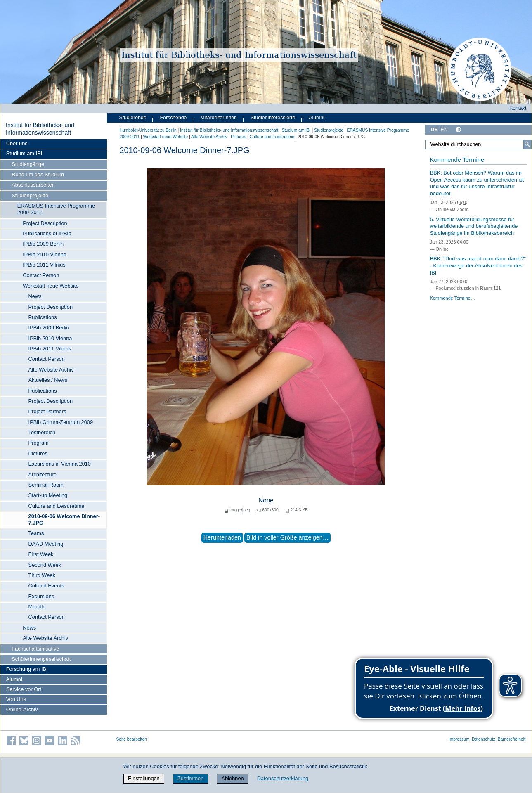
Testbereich (42, 432)
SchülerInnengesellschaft (41, 659)
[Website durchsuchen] (478, 144)
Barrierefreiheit (512, 739)
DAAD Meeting (46, 544)
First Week (41, 554)
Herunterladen (222, 537)
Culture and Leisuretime (57, 506)
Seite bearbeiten (132, 739)
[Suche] (527, 144)
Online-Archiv (22, 709)
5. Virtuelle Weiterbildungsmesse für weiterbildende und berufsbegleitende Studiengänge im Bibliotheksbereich (474, 226)
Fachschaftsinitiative (35, 649)
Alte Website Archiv (51, 370)
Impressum (459, 739)
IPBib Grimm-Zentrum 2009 (61, 422)
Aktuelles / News (48, 380)
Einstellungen (144, 778)
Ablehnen (233, 778)
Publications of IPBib (47, 233)
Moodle (37, 607)
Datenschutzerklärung (283, 778)
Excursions (41, 596)
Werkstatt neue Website (51, 286)
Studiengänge (28, 164)
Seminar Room (46, 485)
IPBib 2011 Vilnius (44, 265)
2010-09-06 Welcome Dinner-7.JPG (64, 520)
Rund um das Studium (38, 174)
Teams (36, 533)
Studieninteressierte (273, 118)
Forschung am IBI (27, 669)
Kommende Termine (457, 160)
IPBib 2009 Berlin (43, 244)
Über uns (17, 143)
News (35, 296)
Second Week (45, 565)
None (266, 500)
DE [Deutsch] (434, 129)
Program (39, 443)
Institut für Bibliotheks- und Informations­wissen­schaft (40, 129)
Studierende (133, 118)
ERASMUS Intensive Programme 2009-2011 (56, 209)
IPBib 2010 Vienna (45, 254)
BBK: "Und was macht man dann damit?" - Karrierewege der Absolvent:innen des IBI (478, 265)
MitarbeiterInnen (219, 118)
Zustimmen (190, 778)
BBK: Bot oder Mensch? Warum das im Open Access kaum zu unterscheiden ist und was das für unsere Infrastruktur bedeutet (477, 183)
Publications (43, 317)
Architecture (43, 475)
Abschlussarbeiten (33, 185)
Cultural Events (46, 586)
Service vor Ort (24, 689)
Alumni (14, 679)
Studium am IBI (24, 153)
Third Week (42, 575)
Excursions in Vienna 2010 (60, 464)
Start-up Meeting (48, 495)
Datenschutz (484, 739)
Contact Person (41, 275)
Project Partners (47, 411)
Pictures (38, 453)
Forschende (174, 118)
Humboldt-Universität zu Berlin (148, 130)
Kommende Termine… (453, 298)
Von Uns (16, 699)
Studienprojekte (30, 195)
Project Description (45, 223)
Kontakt (518, 108)
